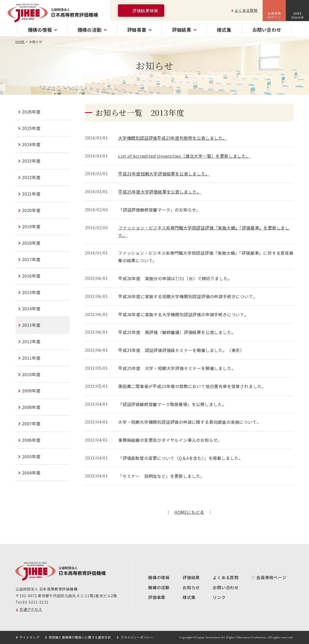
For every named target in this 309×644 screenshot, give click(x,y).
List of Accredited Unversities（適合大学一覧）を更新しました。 (184, 156)
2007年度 (31, 424)
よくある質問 (246, 10)
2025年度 (31, 128)
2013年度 (31, 325)
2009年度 (31, 391)
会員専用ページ (271, 577)
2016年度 (31, 276)
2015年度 (31, 292)
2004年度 (31, 473)
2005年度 (31, 456)
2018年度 (31, 243)
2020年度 (31, 210)
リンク (219, 597)
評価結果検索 (145, 11)
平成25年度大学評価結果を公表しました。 (160, 192)
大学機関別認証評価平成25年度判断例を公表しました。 (173, 138)
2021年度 (31, 194)
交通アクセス (31, 609)
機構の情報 (159, 577)
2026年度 (31, 112)
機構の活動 (159, 587)
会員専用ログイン (274, 15)
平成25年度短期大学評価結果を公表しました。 (164, 174)
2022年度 (31, 177)
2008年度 (31, 407)
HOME (20, 42)
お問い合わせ (267, 30)
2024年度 (31, 144)
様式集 (224, 30)
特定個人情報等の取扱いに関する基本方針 (80, 637)
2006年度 (31, 440)
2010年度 (31, 374)
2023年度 (31, 161)
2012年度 (31, 341)
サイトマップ (29, 637)
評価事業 (157, 597)
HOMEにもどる (189, 512)
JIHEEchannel (298, 15)
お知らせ (191, 587)
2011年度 (31, 358)
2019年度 (31, 226)
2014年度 (31, 308)
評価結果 (191, 577)
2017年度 (31, 259)
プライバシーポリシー (137, 637)
